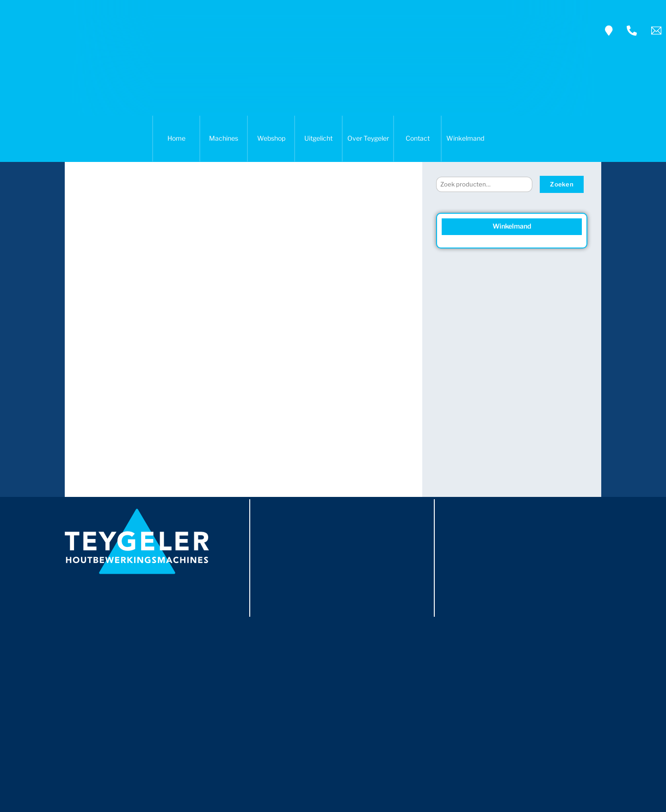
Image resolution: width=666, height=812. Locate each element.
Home (176, 138)
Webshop (271, 138)
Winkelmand (465, 138)
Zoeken (562, 184)
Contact (418, 138)
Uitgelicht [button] (318, 138)
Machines (224, 138)
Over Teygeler (368, 138)
